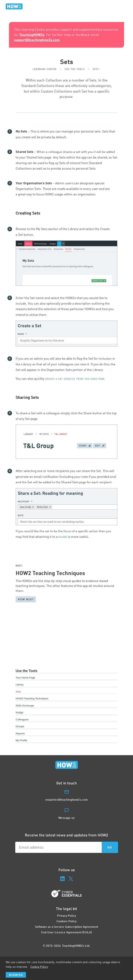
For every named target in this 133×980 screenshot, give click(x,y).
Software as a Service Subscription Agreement (66, 927)
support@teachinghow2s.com (37, 40)
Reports (20, 733)
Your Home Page (25, 678)
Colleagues (22, 720)
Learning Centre (45, 69)
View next (26, 599)
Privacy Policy (66, 915)
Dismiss (16, 975)
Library (20, 685)
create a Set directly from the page (75, 379)
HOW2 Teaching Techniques (32, 698)
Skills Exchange (25, 706)
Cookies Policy (66, 921)
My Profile (21, 740)
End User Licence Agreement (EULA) (66, 932)
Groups (20, 726)
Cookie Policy (39, 967)
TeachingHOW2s (32, 35)
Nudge (63, 537)
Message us (66, 818)
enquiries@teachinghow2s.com (66, 799)
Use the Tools (75, 69)
